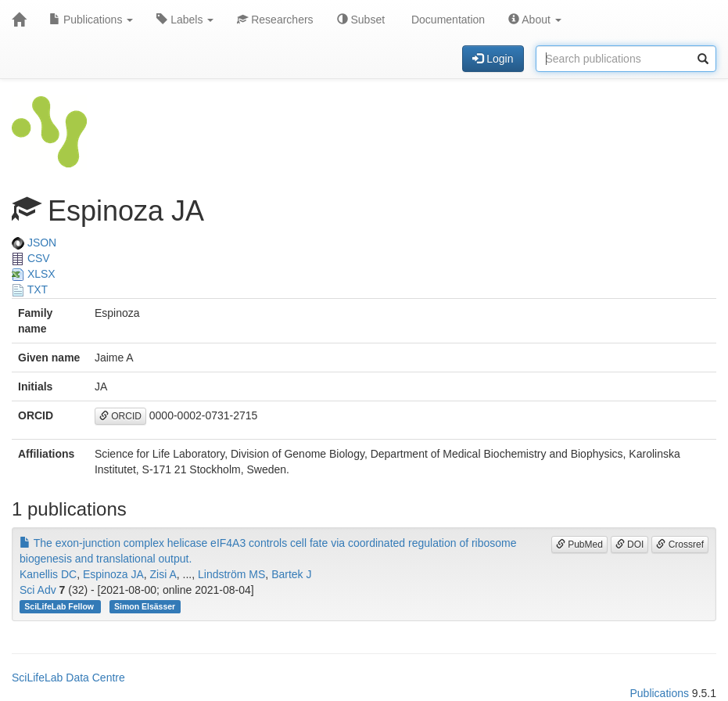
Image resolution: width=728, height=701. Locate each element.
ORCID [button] (120, 416)
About (535, 20)
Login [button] (493, 59)
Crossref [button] (680, 545)
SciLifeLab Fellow (60, 606)
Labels (185, 20)
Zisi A (163, 574)
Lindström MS (231, 574)
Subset (361, 20)
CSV (31, 258)
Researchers (275, 20)
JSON (34, 243)
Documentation (446, 20)
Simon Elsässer (145, 606)
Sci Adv (38, 590)
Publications (91, 20)
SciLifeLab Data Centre (68, 678)
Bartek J (291, 574)
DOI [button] (630, 545)
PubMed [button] (579, 545)
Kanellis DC (48, 574)
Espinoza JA (113, 574)
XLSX (34, 274)
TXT (30, 289)
